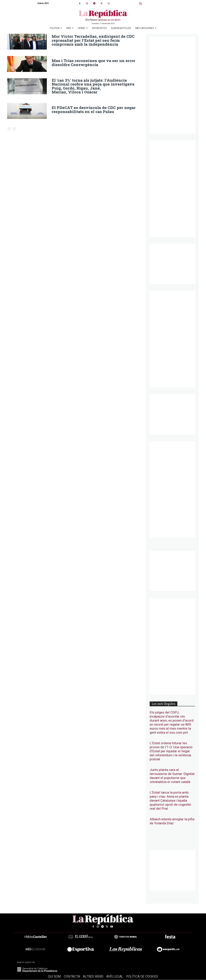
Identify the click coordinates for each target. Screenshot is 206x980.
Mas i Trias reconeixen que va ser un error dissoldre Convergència (93, 63)
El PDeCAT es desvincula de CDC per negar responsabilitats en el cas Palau (93, 109)
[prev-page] (9, 129)
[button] (141, 4)
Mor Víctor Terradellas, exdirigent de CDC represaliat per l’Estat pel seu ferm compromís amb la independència (93, 40)
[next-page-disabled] (14, 129)
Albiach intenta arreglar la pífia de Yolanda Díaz (172, 821)
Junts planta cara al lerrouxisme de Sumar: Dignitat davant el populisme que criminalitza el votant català (172, 776)
